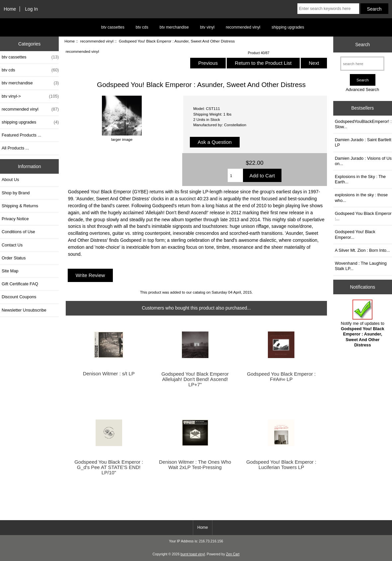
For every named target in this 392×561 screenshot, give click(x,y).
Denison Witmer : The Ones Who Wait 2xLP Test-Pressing (195, 465)
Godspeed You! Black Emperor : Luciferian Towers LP (281, 465)
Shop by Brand (16, 193)
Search (362, 45)
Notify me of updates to (363, 324)
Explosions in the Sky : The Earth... (360, 179)
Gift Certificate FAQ (20, 284)
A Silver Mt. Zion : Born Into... (362, 250)
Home (10, 9)
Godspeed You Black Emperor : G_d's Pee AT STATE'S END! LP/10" (109, 467)
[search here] (362, 64)
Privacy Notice (15, 219)
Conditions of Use (18, 232)
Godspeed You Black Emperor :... (363, 216)
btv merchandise (174, 27)
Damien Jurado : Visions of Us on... (363, 161)
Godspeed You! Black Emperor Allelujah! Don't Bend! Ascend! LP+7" (195, 379)
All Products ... (15, 148)
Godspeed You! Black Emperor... (355, 234)
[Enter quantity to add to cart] (235, 175)
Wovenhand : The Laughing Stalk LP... (361, 266)
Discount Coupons (19, 297)
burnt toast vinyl (193, 554)
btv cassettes (113, 27)
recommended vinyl (97, 41)
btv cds (142, 27)
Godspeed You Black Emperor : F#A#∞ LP (281, 377)
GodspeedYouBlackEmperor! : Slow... (363, 124)
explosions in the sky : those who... (361, 197)
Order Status (14, 258)
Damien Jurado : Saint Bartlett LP (363, 142)
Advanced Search (362, 90)
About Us (10, 180)
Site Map (10, 271)
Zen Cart (233, 554)
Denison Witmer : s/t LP (109, 374)
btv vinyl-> (30, 96)
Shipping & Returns (20, 206)
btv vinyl (207, 27)
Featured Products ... (21, 135)
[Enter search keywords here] (328, 9)
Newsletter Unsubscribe (24, 310)
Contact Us (12, 245)
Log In (31, 9)
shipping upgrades (288, 27)
